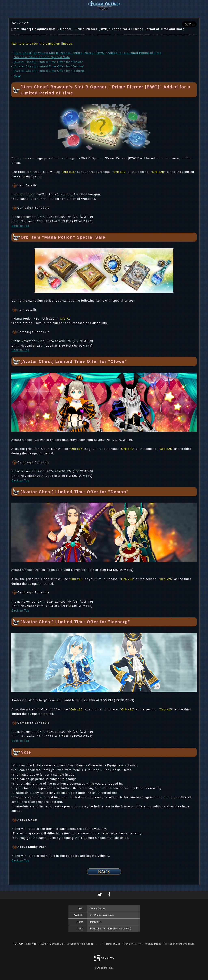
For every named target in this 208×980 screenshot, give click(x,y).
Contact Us (56, 944)
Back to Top (20, 226)
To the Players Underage (180, 944)
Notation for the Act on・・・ (84, 944)
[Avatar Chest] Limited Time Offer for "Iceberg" (49, 71)
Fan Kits (31, 944)
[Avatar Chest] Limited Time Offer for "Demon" (49, 66)
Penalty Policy (133, 944)
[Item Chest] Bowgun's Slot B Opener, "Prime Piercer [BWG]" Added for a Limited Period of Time (87, 53)
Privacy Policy (153, 944)
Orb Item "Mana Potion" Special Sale (42, 57)
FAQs (43, 944)
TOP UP (18, 944)
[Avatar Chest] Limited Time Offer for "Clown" (48, 62)
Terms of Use (113, 944)
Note (17, 76)
